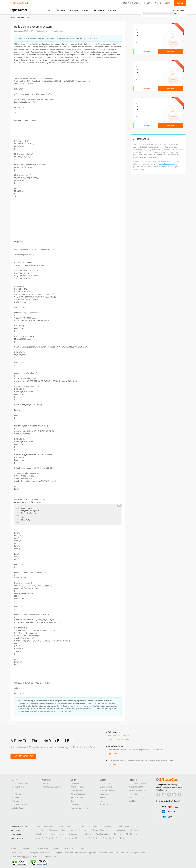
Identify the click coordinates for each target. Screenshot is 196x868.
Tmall (42, 853)
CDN (61, 826)
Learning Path (120, 830)
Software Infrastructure (100, 830)
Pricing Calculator (107, 804)
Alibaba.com (68, 853)
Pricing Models (18, 787)
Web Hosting (124, 826)
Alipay (142, 853)
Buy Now (170, 51)
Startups (16, 801)
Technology (75, 783)
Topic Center (40, 834)
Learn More (146, 51)
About (50, 10)
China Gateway (77, 790)
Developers (87, 834)
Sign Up (180, 3)
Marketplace (98, 10)
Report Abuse (105, 794)
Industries (73, 834)
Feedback (104, 797)
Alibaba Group (16, 853)
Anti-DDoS (72, 826)
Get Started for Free (23, 756)
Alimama (83, 853)
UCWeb (117, 853)
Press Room (134, 794)
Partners (112, 10)
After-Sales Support (107, 790)
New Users (135, 830)
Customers (17, 794)
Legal (56, 849)
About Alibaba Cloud (20, 783)
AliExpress (58, 853)
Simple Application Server (51, 787)
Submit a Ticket (106, 787)
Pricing (85, 10)
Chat (110, 739)
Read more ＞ (92, 38)
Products (61, 10)
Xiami (129, 853)
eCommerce (109, 826)
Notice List (69, 849)
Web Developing (102, 834)
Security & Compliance (138, 790)
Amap (111, 853)
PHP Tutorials (131, 834)
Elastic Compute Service (45, 826)
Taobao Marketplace (31, 853)
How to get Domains (78, 830)
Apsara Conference (20, 804)
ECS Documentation (57, 830)
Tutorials (117, 834)
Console (158, 3)
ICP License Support (79, 794)
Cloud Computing (57, 834)
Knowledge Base (77, 787)
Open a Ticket (113, 754)
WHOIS (132, 797)
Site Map (132, 801)
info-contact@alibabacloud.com (165, 164)
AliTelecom (103, 853)
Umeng (123, 853)
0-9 (124, 838)
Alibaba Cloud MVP (136, 787)
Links (82, 849)
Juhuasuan (49, 853)
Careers (13, 849)
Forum (102, 801)
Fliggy (89, 853)
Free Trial (45, 783)
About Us (27, 849)
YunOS (95, 853)
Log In (167, 3)
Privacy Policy (42, 849)
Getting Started (77, 797)
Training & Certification (80, 808)
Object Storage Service (90, 826)
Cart (147, 3)
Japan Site (40, 830)
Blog (72, 801)
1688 (76, 853)
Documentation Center (138, 783)
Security (137, 826)
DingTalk (136, 853)
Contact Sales (179, 10)
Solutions (74, 10)
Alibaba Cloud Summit (21, 808)
